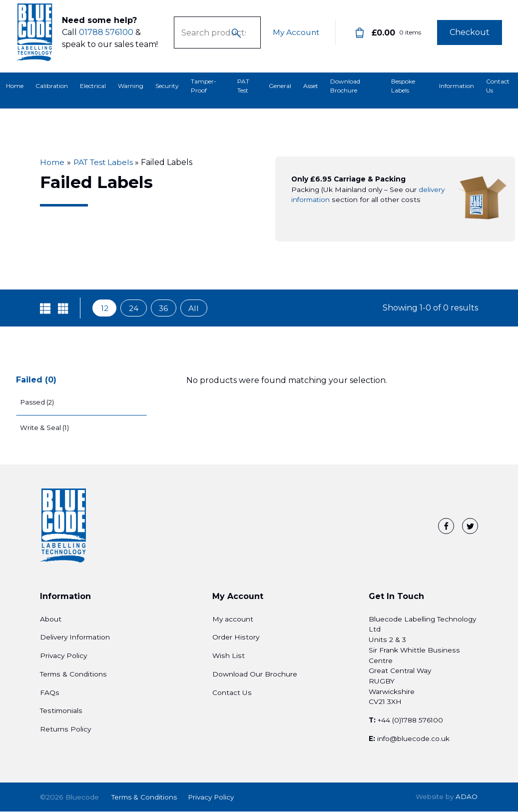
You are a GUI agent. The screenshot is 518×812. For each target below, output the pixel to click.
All (197, 308)
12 (105, 308)
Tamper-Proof (204, 86)
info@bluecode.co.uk (414, 740)
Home (15, 86)
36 (166, 308)
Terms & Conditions (73, 676)
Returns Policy (65, 731)
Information (457, 86)
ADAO (447, 798)
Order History (236, 639)
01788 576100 (106, 36)
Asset (311, 86)
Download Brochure (345, 86)
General (280, 86)
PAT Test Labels (105, 162)
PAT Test (243, 86)
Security (167, 86)
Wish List (229, 657)
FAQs (50, 694)
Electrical (93, 86)
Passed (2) (39, 402)
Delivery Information (75, 639)
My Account (295, 36)
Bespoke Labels (403, 86)
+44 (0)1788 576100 (412, 722)
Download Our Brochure (255, 676)
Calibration (52, 86)
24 (135, 308)
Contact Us (498, 86)
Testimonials (61, 713)
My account (233, 621)
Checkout (470, 36)
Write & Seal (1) (45, 429)
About (51, 621)
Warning (131, 86)
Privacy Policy (63, 657)
